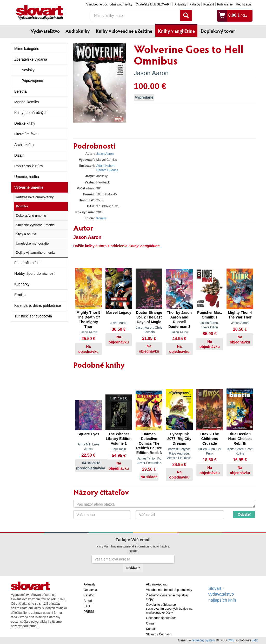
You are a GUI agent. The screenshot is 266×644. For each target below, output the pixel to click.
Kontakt (209, 4)
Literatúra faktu (26, 134)
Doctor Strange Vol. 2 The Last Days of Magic (149, 317)
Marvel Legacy (119, 313)
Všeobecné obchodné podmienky (109, 4)
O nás (150, 623)
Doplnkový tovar (218, 31)
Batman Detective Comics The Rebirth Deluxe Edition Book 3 (149, 443)
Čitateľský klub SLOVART (153, 4)
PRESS (89, 612)
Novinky (28, 70)
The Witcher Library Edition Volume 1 (119, 439)
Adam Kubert (105, 166)
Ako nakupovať (157, 584)
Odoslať (244, 514)
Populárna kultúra (29, 166)
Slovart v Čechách (159, 634)
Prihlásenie (225, 4)
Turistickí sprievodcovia (33, 316)
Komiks (22, 206)
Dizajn (19, 155)
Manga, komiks (26, 102)
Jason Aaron (151, 73)
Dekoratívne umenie (31, 216)
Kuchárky (22, 284)
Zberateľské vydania (31, 59)
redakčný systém (203, 640)
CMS (231, 640)
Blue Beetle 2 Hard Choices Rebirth (240, 439)
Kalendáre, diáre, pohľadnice (38, 305)
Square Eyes (88, 434)
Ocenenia (90, 590)
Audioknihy (78, 31)
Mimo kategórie (27, 49)
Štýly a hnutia (26, 234)
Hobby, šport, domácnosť (35, 273)
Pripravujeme (32, 81)
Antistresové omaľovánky (35, 197)
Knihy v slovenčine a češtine (124, 31)
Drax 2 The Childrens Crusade (210, 439)
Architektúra (24, 145)
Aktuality (180, 4)
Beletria (20, 91)
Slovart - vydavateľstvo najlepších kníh (222, 594)
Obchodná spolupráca (161, 618)
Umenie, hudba (27, 177)
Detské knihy (25, 123)
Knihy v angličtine (176, 31)
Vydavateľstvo (45, 31)
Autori (88, 601)
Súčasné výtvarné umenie (35, 225)
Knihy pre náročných (31, 113)
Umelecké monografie (32, 243)
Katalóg (195, 4)
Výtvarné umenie (29, 187)
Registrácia (244, 4)
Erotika (20, 295)
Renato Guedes (107, 170)
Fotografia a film (27, 263)
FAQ (87, 606)
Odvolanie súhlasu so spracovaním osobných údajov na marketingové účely (169, 609)
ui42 (255, 640)
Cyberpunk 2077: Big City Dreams (179, 439)
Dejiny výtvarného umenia (35, 253)
